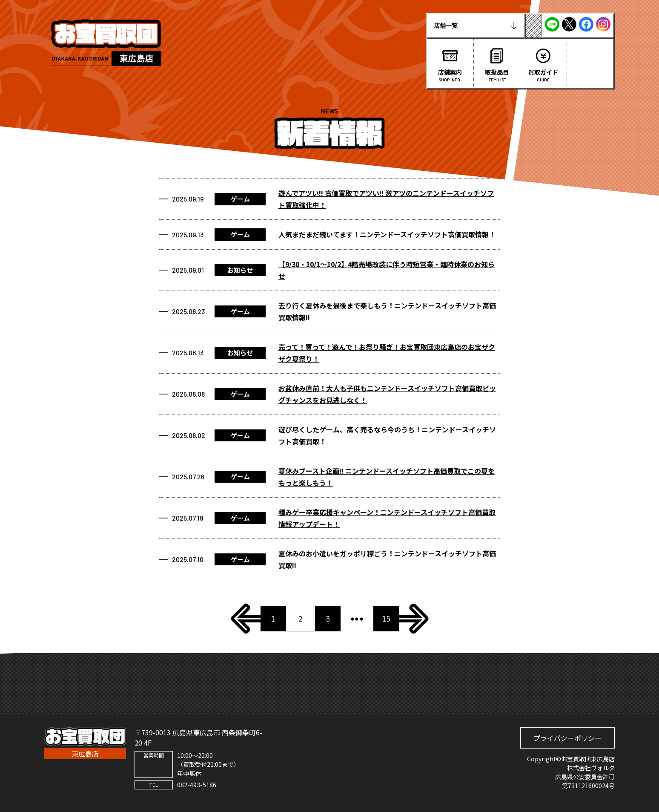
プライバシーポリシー (567, 738)
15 (386, 618)
